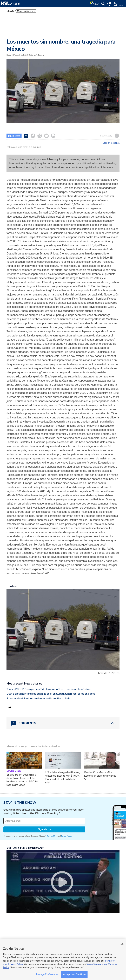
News (10, 11)
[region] (63, 960)
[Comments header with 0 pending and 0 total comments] (63, 723)
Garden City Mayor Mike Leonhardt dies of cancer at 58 (100, 776)
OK (122, 944)
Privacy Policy (15, 964)
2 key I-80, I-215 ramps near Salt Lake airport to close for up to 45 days (48, 689)
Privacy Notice (66, 836)
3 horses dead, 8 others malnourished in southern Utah (38, 699)
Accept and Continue (74, 974)
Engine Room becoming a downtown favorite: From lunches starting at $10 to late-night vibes (22, 780)
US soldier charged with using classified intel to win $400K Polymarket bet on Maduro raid (63, 777)
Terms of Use (52, 836)
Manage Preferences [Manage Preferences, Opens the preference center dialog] (47, 974)
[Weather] (94, 3)
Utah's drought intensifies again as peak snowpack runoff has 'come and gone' (51, 694)
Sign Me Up (44, 829)
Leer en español (111, 143)
